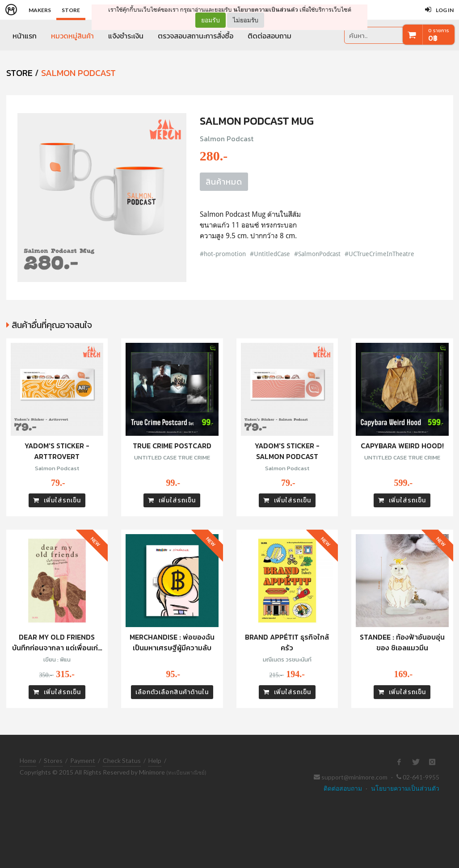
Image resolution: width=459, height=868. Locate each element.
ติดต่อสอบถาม (270, 36)
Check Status (122, 761)
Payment (83, 761)
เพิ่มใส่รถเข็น (57, 500)
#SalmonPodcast (317, 254)
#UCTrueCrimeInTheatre (379, 254)
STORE (19, 73)
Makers (40, 10)
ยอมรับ (211, 20)
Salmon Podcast (78, 73)
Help (155, 761)
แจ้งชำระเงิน (126, 36)
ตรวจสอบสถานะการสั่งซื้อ (196, 36)
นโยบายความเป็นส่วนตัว (266, 10)
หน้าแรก (25, 36)
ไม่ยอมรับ (246, 20)
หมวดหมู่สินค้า (72, 36)
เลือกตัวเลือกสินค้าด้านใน (172, 692)
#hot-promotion (223, 254)
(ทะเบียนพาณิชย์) (186, 773)
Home (28, 761)
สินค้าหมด (224, 182)
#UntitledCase (270, 254)
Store (71, 10)
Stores (53, 761)
